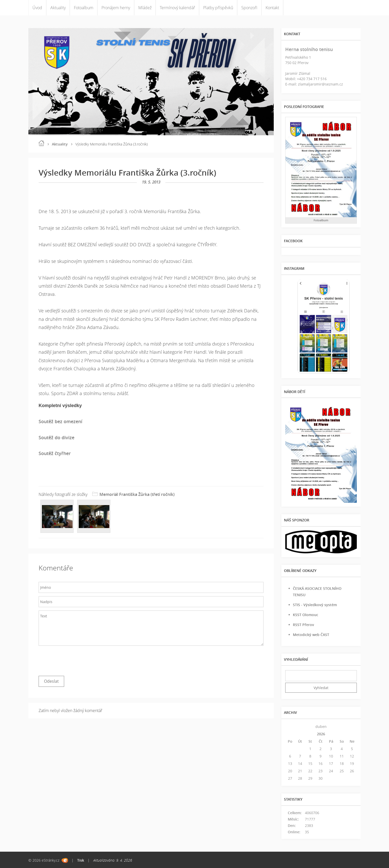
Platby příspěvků (218, 8)
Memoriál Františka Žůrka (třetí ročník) (137, 494)
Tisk (81, 860)
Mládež (145, 8)
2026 (321, 734)
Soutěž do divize (56, 437)
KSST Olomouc (306, 615)
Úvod (37, 8)
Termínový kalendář (177, 8)
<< (290, 726)
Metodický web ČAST (311, 635)
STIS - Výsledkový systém (315, 605)
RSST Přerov (304, 625)
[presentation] (77, 659)
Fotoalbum (84, 8)
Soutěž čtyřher (55, 453)
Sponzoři (249, 8)
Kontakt (272, 8)
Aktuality (58, 8)
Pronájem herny (116, 8)
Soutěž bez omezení (60, 421)
